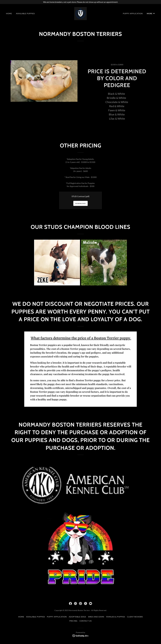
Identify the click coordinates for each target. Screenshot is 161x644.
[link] (80, 13)
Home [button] (21, 617)
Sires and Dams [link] (96, 617)
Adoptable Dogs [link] (77, 617)
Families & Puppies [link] (116, 617)
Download (80, 203)
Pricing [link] (73, 621)
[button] (151, 14)
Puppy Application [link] (133, 13)
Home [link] (9, 13)
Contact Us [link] (86, 621)
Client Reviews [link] (135, 617)
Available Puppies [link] (25, 13)
